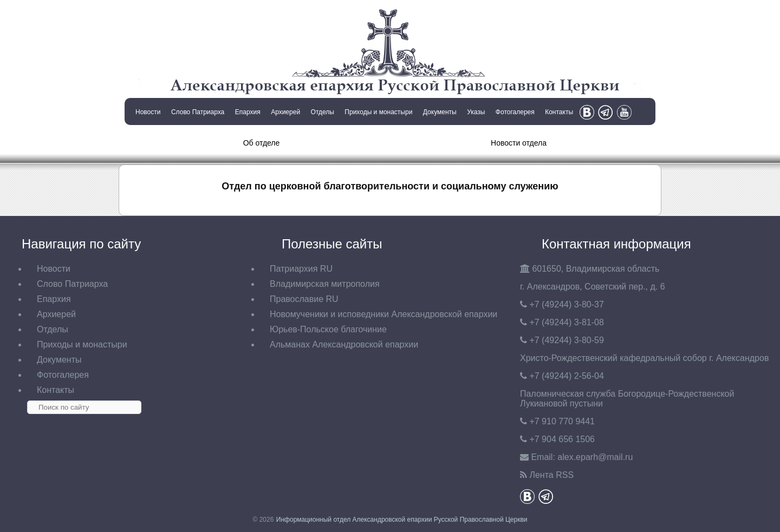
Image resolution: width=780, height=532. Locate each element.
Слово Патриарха (198, 112)
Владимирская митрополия (325, 284)
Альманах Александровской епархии (344, 344)
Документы (440, 112)
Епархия (248, 112)
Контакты (559, 112)
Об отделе (262, 143)
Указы (476, 112)
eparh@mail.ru (595, 457)
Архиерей (285, 112)
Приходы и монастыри (378, 112)
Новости (148, 112)
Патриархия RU (301, 269)
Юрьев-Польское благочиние (328, 329)
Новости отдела (519, 143)
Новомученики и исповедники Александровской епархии (383, 314)
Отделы (323, 112)
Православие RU (304, 299)
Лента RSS (551, 475)
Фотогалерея (515, 112)
